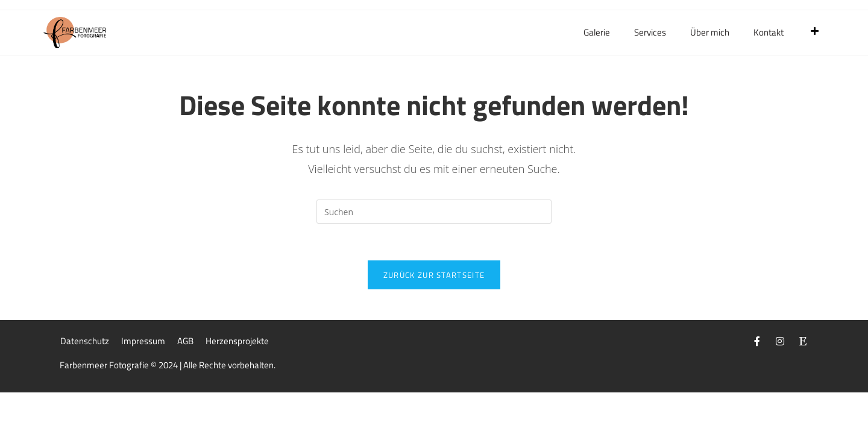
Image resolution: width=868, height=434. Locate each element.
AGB (185, 341)
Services (650, 32)
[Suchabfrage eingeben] (434, 212)
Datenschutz (85, 341)
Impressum (143, 341)
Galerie (597, 32)
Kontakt (769, 32)
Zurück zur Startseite (434, 275)
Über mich (710, 32)
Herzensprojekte (237, 341)
